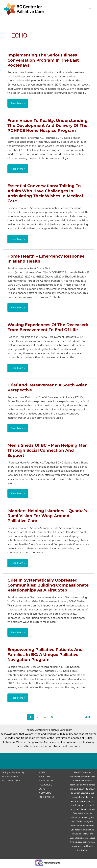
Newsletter (46, 783)
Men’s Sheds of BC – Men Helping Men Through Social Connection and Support (48, 452)
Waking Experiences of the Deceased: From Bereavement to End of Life (48, 329)
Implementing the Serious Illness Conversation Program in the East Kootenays (43, 62)
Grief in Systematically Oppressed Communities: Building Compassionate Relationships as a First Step (48, 587)
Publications (47, 799)
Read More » (19, 106)
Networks (45, 795)
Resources (45, 787)
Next (89, 719)
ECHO (42, 791)
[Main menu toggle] (90, 10)
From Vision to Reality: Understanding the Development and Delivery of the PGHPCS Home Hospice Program (48, 127)
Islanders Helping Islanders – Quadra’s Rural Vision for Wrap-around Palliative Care (47, 518)
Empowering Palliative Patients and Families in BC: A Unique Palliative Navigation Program (45, 657)
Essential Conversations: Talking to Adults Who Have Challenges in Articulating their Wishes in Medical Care (45, 195)
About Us (45, 779)
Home (42, 775)
